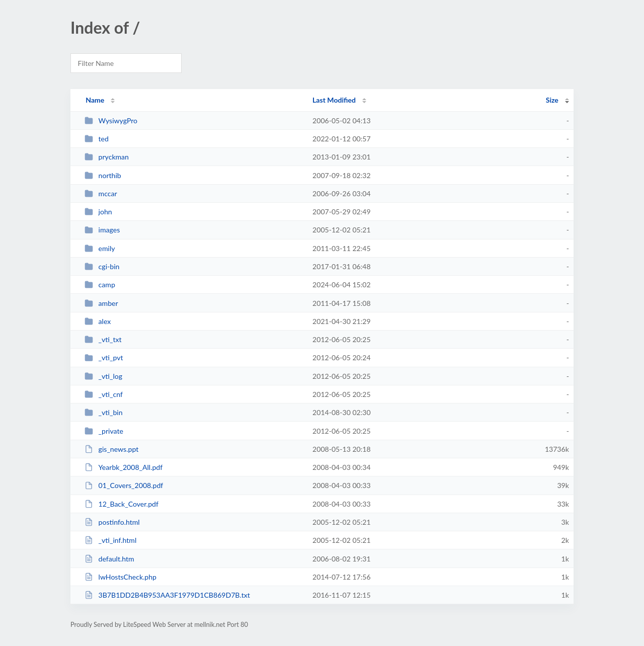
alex (98, 321)
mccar (101, 193)
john (98, 212)
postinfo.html (112, 522)
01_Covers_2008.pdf (124, 485)
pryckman (107, 157)
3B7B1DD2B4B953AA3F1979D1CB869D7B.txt (167, 595)
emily (100, 248)
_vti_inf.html (110, 540)
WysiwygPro (111, 120)
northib (103, 175)
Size (552, 100)
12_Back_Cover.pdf (122, 504)
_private (104, 431)
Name (95, 100)
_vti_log (103, 376)
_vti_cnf (104, 394)
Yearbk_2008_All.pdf (124, 467)
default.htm (109, 559)
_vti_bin (103, 412)
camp (100, 285)
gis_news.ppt (111, 449)
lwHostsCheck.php (120, 577)
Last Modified (334, 100)
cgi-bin (102, 266)
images (102, 230)
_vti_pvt (104, 357)
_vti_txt (103, 339)
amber (101, 303)
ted (97, 139)
